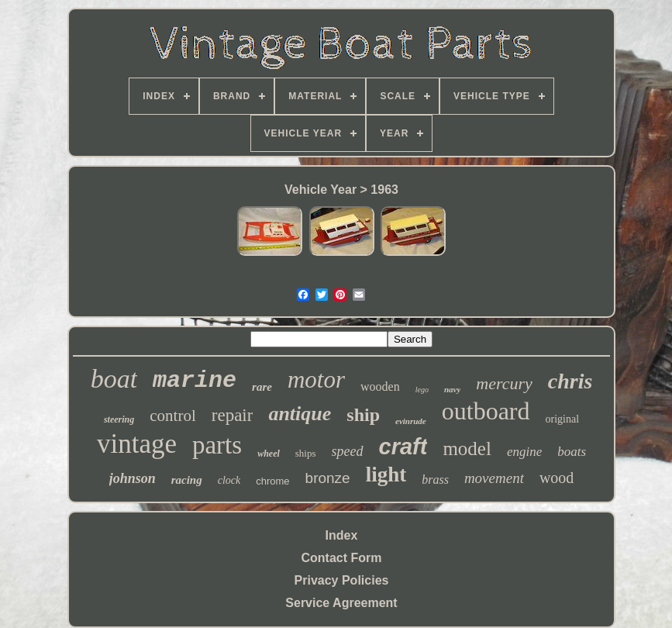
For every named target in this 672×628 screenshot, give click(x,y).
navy (452, 389)
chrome (272, 481)
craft (403, 447)
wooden (380, 386)
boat (114, 379)
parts (217, 445)
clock (229, 480)
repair (233, 415)
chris (570, 381)
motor (316, 380)
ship (363, 415)
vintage (137, 444)
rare (262, 387)
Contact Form (342, 558)
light (386, 474)
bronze (328, 478)
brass (435, 480)
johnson (133, 478)
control (172, 416)
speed (348, 451)
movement (494, 478)
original (563, 419)
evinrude (411, 421)
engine (524, 452)
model (467, 449)
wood (557, 478)
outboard (486, 411)
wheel (269, 454)
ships (306, 453)
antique (300, 414)
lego (422, 390)
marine (195, 381)
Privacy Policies (342, 580)
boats (572, 452)
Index (342, 535)
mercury (504, 383)
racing (187, 480)
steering (119, 419)
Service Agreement (341, 603)
